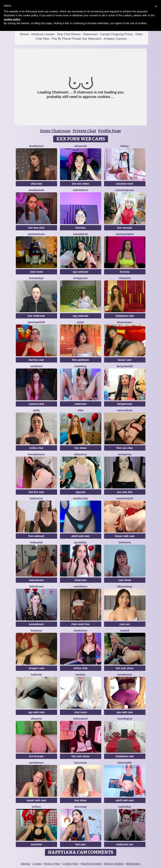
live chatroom (36, 316)
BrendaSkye (36, 278)
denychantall (125, 366)
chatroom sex (125, 844)
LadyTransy (36, 498)
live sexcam (125, 228)
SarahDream (36, 763)
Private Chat (84, 131)
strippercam (125, 404)
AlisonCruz (80, 454)
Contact (37, 864)
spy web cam (36, 712)
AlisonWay (80, 807)
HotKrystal (36, 542)
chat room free (80, 624)
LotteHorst (125, 542)
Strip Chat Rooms (69, 34)
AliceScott (80, 146)
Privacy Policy (52, 864)
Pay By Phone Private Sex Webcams (77, 39)
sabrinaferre (80, 190)
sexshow (36, 844)
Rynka (80, 322)
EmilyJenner (81, 278)
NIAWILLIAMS (80, 586)
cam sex (125, 624)
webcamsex (36, 580)
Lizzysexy (36, 631)
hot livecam (36, 756)
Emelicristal (80, 498)
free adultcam (80, 360)
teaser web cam (125, 536)
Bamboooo (81, 631)
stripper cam (36, 668)
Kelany (125, 146)
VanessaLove (125, 410)
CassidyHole (80, 234)
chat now (36, 184)
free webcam (36, 536)
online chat (36, 448)
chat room (36, 272)
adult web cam (80, 536)
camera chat (36, 404)
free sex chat (125, 448)
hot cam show (125, 668)
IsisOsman (80, 763)
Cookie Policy (71, 864)
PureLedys (80, 542)
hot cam (81, 844)
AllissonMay (125, 586)
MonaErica (125, 454)
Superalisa (125, 807)
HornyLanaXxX (36, 454)
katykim (80, 675)
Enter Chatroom (55, 131)
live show (80, 448)
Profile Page (110, 131)
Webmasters (133, 864)
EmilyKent (36, 366)
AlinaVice (36, 719)
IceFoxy (36, 807)
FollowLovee (36, 586)
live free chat (36, 228)
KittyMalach (80, 719)
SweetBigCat (125, 719)
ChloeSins (125, 278)
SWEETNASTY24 (125, 498)
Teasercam (90, 34)
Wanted (125, 631)
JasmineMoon (36, 234)
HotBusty (36, 675)
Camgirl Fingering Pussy (116, 34)
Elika (80, 410)
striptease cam (125, 316)
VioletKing (80, 366)
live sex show (80, 184)
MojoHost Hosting (91, 864)
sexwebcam (36, 624)
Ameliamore (36, 146)
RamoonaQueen (125, 190)
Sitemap (25, 864)
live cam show (80, 756)
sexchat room (125, 184)
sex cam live (125, 492)
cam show (125, 580)
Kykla (36, 410)
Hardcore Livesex (43, 34)
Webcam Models (114, 864)
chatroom (81, 404)
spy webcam (80, 272)
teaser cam (125, 360)
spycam (80, 492)
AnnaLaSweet (36, 190)
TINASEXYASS (125, 322)
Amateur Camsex (115, 39)
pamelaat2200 (36, 322)
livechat (80, 228)
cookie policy (12, 19)
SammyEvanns (125, 234)
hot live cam (36, 360)
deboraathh (125, 763)
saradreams (125, 675)
